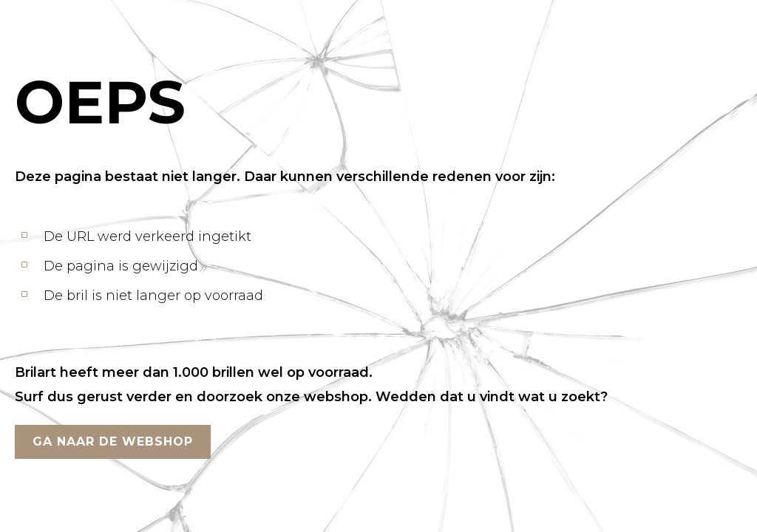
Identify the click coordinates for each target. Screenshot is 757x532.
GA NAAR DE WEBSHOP (113, 441)
